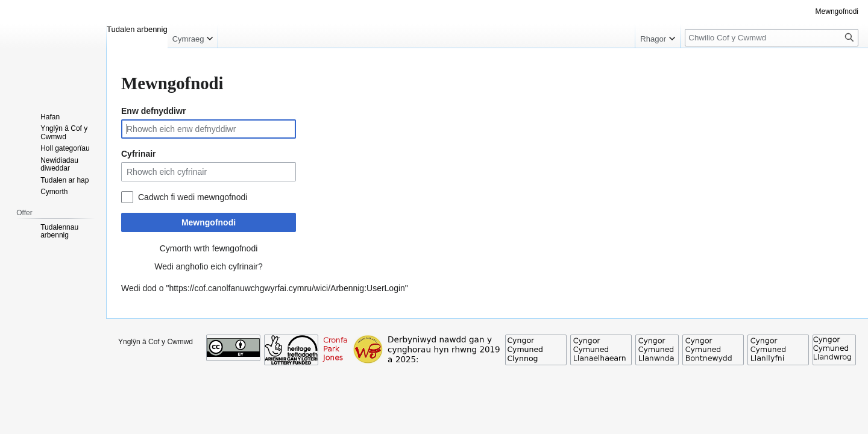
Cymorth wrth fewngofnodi (209, 248)
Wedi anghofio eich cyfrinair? (209, 266)
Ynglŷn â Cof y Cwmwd (156, 342)
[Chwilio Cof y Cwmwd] (772, 38)
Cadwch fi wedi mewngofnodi (193, 197)
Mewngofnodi (209, 222)
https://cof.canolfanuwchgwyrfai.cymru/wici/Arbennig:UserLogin (287, 288)
